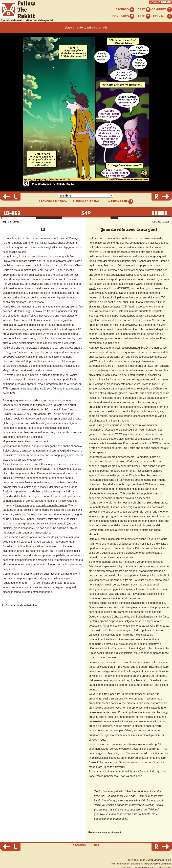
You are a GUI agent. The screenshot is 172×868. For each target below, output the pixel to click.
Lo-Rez (6, 605)
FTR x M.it (163, 16)
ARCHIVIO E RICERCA (53, 202)
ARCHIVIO (125, 10)
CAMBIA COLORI (160, 2)
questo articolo (18, 460)
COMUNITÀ (162, 10)
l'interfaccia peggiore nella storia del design (41, 505)
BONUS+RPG (123, 16)
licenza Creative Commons (157, 864)
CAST (144, 10)
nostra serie (56, 265)
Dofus (92, 238)
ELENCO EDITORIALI (87, 202)
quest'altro (36, 460)
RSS (97, 845)
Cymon (92, 832)
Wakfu (92, 288)
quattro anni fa (36, 261)
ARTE (144, 16)
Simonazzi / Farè (162, 860)
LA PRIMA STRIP (120, 202)
